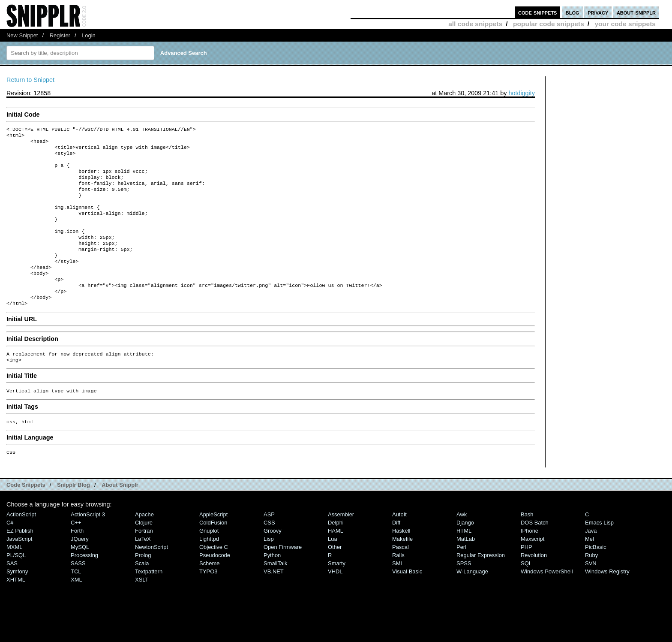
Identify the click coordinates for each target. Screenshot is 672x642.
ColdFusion (213, 553)
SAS (12, 593)
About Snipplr (120, 515)
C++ (76, 553)
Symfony (17, 601)
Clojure (144, 553)
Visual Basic (407, 601)
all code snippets (475, 24)
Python (272, 585)
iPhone (529, 561)
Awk (462, 544)
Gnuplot (209, 561)
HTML (464, 561)
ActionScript (21, 544)
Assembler (341, 544)
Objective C (214, 577)
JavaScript (19, 569)
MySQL (80, 577)
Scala (142, 593)
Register (60, 35)
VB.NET (274, 601)
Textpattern (149, 601)
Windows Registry (607, 601)
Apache (144, 544)
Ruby (591, 585)
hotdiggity (522, 93)
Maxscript (532, 569)
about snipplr (636, 12)
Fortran (144, 561)
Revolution (534, 585)
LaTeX (143, 569)
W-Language (472, 601)
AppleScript (213, 544)
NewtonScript (151, 577)
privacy (598, 12)
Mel (589, 569)
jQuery (80, 569)
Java (591, 561)
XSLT (142, 610)
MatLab (466, 569)
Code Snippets (26, 515)
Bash (527, 544)
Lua (333, 569)
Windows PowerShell (547, 601)
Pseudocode (215, 585)
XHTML (16, 610)
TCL (76, 601)
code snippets (538, 12)
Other (335, 577)
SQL (526, 593)
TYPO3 (208, 601)
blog (573, 12)
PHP (526, 577)
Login (89, 35)
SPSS (464, 593)
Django (465, 553)
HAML (336, 561)
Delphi (336, 553)
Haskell (401, 561)
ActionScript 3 (88, 544)
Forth (77, 561)
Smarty (337, 593)
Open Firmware (283, 577)
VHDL (335, 601)
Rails (398, 585)
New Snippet (22, 35)
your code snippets (625, 24)
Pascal (400, 577)
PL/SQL (16, 585)
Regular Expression (481, 585)
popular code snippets (549, 24)
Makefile (402, 569)
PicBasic (596, 577)
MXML (14, 577)
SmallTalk (275, 593)
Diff (396, 553)
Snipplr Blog (73, 515)
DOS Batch (535, 553)
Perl (461, 577)
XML (76, 610)
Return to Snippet (30, 80)
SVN (591, 593)
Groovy (273, 561)
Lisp (269, 569)
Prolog (143, 585)
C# (10, 553)
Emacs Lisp (599, 553)
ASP (269, 544)
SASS (78, 593)
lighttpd (209, 569)
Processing (84, 585)
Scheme (210, 593)
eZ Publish (20, 561)
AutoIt (399, 544)
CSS (269, 553)
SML (398, 593)
